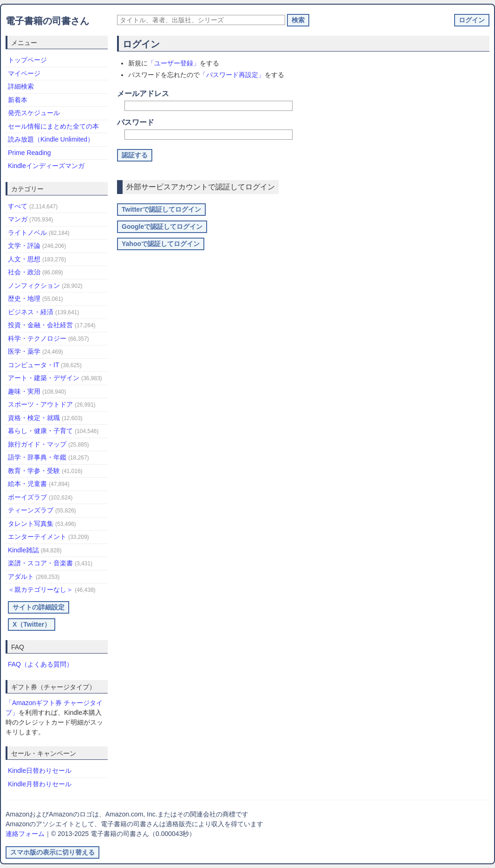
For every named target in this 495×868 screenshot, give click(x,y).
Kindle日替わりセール (40, 771)
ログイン (472, 20)
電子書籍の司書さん (47, 21)
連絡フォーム (25, 834)
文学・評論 (37, 246)
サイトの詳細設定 (39, 607)
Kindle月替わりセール (40, 784)
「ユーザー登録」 (174, 63)
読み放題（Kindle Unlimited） (51, 139)
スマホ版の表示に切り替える (52, 852)
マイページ (24, 73)
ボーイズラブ (40, 497)
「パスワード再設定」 (232, 75)
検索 (298, 20)
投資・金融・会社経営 (52, 325)
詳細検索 (21, 86)
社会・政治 (36, 272)
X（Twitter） (32, 624)
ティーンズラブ (42, 510)
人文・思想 (37, 259)
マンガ (30, 219)
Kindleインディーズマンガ (46, 166)
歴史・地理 (36, 298)
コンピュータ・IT (45, 365)
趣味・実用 (37, 391)
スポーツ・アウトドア (52, 404)
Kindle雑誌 (35, 550)
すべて (33, 206)
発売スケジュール (34, 113)
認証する (135, 155)
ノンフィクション (45, 285)
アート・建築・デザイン (55, 378)
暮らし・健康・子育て (53, 431)
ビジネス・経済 (43, 312)
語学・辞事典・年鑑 (49, 457)
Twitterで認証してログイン (161, 209)
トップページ (27, 60)
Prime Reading (29, 153)
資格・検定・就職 (45, 418)
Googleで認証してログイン (162, 227)
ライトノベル (39, 233)
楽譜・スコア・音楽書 (50, 563)
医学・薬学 (36, 351)
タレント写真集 (42, 524)
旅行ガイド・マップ (49, 444)
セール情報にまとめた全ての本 (53, 126)
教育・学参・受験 (45, 471)
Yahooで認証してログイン (161, 244)
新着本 (18, 100)
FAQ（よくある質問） (40, 664)
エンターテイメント (49, 537)
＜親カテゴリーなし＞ (52, 589)
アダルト (34, 577)
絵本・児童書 (39, 484)
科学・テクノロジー (49, 338)
